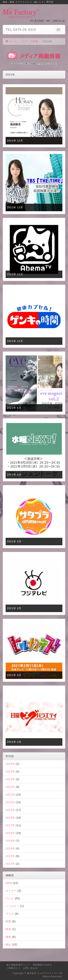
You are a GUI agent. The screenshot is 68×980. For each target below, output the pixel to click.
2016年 (10, 833)
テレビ (10, 898)
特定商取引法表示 (42, 965)
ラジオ (10, 914)
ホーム (11, 41)
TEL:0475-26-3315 (21, 30)
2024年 (10, 772)
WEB (9, 883)
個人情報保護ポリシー (18, 965)
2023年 (10, 779)
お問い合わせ (30, 968)
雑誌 (8, 944)
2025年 (10, 764)
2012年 (10, 864)
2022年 (10, 787)
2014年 (10, 848)
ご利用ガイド (14, 968)
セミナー (11, 891)
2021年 (10, 795)
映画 (8, 929)
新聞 (8, 921)
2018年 (10, 818)
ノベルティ (13, 906)
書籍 (8, 937)
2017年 (10, 825)
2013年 (10, 856)
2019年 (10, 810)
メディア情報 (30, 41)
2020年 (10, 802)
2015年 (10, 841)
